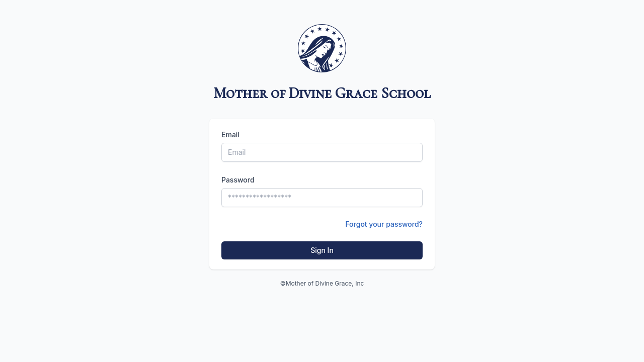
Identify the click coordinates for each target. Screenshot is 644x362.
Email (230, 134)
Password (238, 180)
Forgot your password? (384, 224)
